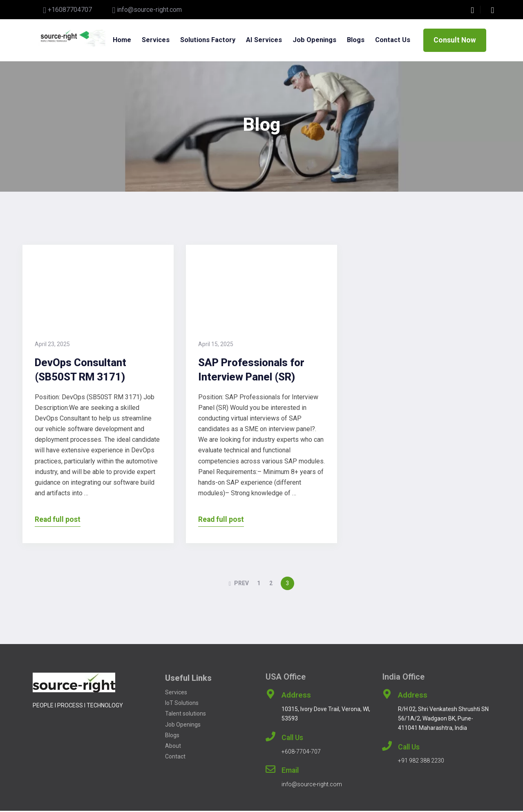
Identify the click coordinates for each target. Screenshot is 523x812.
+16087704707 (70, 10)
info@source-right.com (149, 10)
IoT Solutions (182, 705)
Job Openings (183, 726)
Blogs (362, 35)
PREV (239, 585)
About (173, 747)
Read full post (58, 521)
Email (290, 772)
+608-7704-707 (301, 753)
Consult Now (455, 41)
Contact (175, 758)
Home (121, 35)
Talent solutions (186, 715)
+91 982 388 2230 (421, 762)
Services (156, 35)
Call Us (292, 739)
